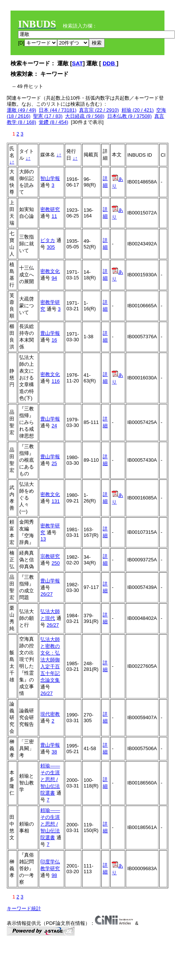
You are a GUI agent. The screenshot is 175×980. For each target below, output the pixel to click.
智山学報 (50, 178)
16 (54, 340)
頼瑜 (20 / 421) (138, 110)
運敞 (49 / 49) (21, 110)
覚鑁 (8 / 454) (53, 122)
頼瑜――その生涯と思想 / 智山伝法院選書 (50, 779)
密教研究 (50, 209)
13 (43, 539)
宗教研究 (50, 556)
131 (56, 501)
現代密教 (50, 714)
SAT (77, 63)
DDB (110, 63)
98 (54, 875)
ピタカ (48, 240)
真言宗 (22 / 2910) (99, 110)
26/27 (46, 594)
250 (56, 563)
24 (54, 426)
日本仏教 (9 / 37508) (130, 116)
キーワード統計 (24, 908)
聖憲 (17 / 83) (48, 116)
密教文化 (50, 271)
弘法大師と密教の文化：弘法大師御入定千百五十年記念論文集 (50, 660)
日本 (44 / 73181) (58, 110)
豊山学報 (50, 333)
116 (56, 381)
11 (54, 216)
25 (54, 463)
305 (51, 247)
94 (54, 278)
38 (54, 752)
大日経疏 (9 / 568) (85, 116)
